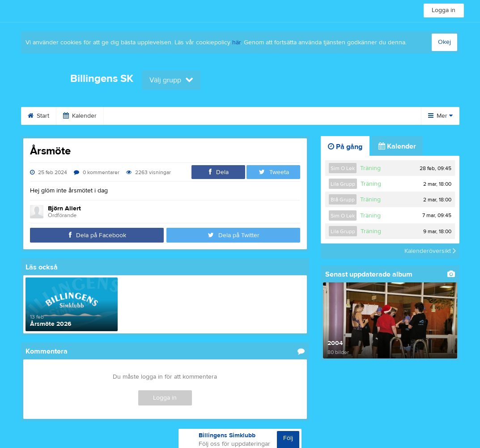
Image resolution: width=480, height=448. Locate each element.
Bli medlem (186, 116)
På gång (345, 147)
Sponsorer (238, 116)
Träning (370, 168)
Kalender (80, 116)
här (236, 43)
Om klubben (132, 116)
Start (38, 116)
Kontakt (285, 116)
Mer (440, 116)
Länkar (327, 116)
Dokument (373, 116)
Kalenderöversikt (430, 251)
